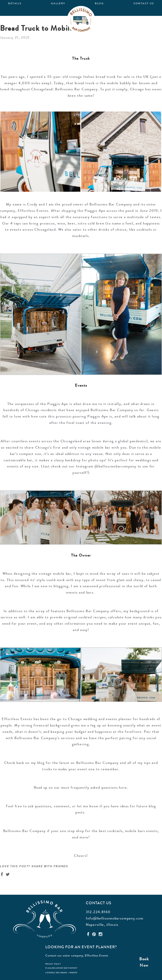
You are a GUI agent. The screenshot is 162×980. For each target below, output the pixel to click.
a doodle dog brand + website (61, 973)
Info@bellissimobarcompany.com (115, 918)
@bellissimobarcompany (115, 466)
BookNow (144, 962)
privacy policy (53, 964)
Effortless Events (97, 955)
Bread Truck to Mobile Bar (43, 28)
